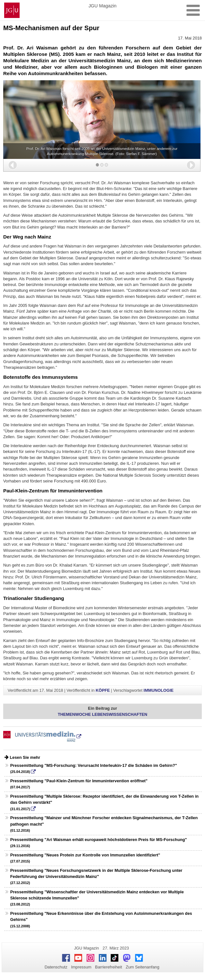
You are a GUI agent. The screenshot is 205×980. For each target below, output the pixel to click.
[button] (13, 165)
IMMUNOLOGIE (159, 690)
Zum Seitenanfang (143, 967)
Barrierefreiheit (109, 967)
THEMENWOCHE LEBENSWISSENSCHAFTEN (103, 714)
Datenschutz (56, 967)
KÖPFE (103, 690)
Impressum (81, 967)
